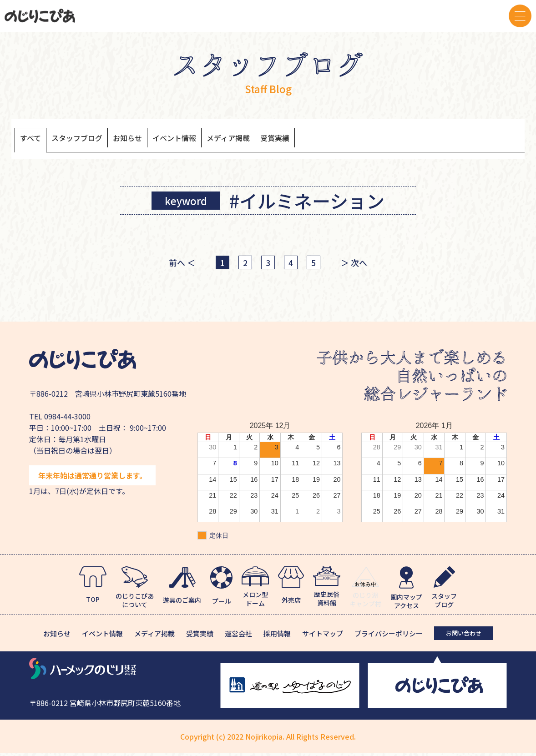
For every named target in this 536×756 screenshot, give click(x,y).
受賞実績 (326, 139)
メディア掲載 (270, 139)
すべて (33, 139)
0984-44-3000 (67, 419)
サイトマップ (323, 636)
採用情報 (277, 636)
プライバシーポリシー (389, 636)
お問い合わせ (464, 636)
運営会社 (238, 636)
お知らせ (149, 139)
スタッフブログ (89, 139)
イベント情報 (205, 139)
